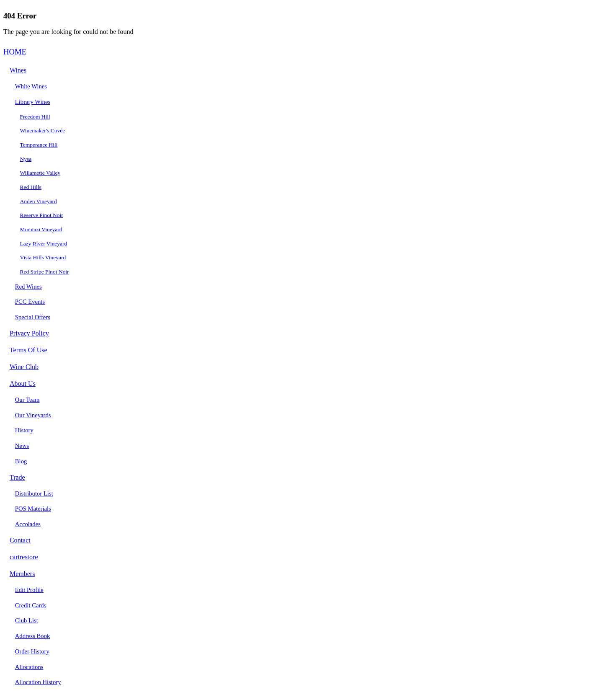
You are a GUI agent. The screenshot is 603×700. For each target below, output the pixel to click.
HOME (15, 52)
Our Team (27, 400)
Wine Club (24, 367)
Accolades (28, 524)
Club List (27, 620)
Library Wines (33, 102)
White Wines (31, 86)
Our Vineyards (33, 415)
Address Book (33, 636)
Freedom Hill (35, 117)
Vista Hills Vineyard (43, 257)
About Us (23, 384)
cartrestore (24, 557)
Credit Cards (31, 605)
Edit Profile (29, 590)
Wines (18, 70)
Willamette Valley (40, 173)
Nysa (26, 159)
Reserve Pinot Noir (42, 215)
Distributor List (34, 493)
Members (22, 574)
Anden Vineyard (39, 201)
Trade (17, 477)
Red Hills (31, 187)
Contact (20, 540)
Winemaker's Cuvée (43, 130)
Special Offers (33, 317)
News (22, 446)
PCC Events (30, 302)
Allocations (29, 667)
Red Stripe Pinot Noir (45, 272)
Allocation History (38, 682)
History (24, 430)
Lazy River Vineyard (44, 244)
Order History (32, 651)
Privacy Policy (29, 333)
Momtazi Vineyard (41, 229)
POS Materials (33, 509)
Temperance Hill (39, 145)
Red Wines (28, 287)
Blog (21, 461)
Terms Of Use (28, 350)
